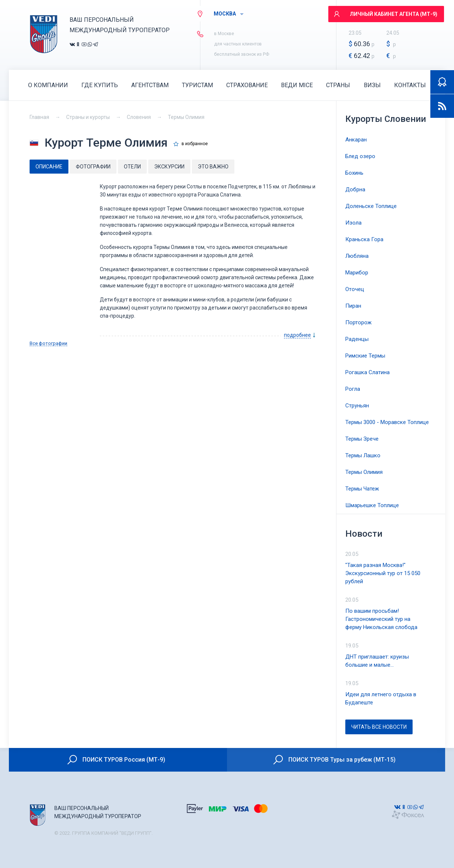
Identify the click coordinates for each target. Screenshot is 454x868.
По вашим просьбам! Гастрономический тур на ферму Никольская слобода (381, 619)
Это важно (213, 167)
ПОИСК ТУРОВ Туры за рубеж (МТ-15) (334, 760)
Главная (39, 117)
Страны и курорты (88, 117)
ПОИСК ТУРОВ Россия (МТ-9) (116, 760)
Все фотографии (48, 344)
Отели (132, 167)
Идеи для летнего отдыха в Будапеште (381, 698)
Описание (49, 167)
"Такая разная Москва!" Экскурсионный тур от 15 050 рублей (383, 573)
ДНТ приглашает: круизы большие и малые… (377, 661)
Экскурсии (169, 167)
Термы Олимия (186, 117)
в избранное (195, 144)
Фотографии (93, 167)
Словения (139, 117)
